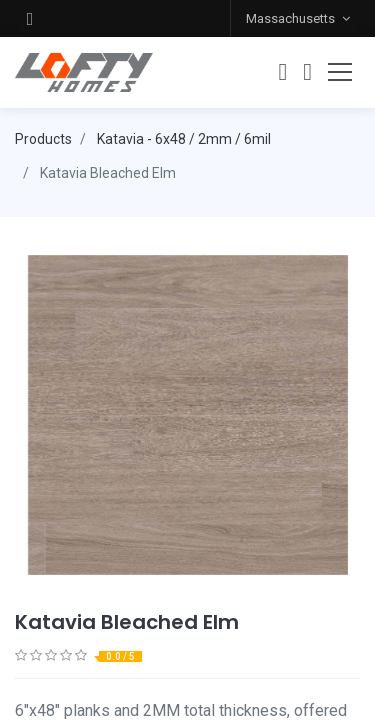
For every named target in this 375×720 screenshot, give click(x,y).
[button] (30, 18)
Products (43, 139)
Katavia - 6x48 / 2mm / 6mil (184, 139)
